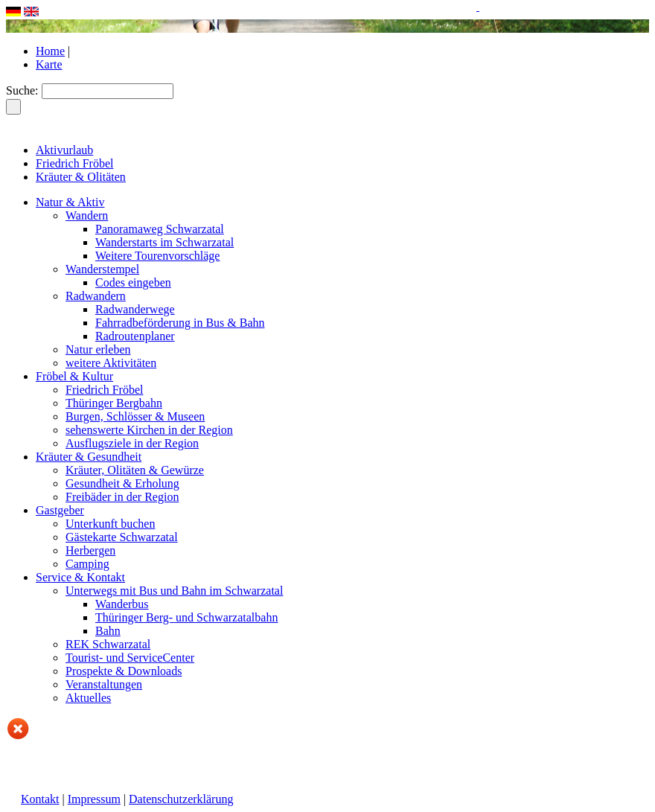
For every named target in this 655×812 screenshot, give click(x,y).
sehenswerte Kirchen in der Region (149, 430)
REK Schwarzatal (108, 644)
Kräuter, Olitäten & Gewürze (135, 470)
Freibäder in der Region (122, 497)
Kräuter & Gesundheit (89, 457)
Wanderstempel (102, 269)
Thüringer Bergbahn (114, 403)
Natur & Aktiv (70, 202)
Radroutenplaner (135, 336)
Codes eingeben (133, 282)
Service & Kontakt (80, 577)
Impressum (94, 799)
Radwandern (96, 296)
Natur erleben (98, 349)
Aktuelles (88, 698)
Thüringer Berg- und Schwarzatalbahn (186, 617)
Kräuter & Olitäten (81, 177)
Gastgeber (60, 510)
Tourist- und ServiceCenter (130, 658)
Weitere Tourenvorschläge (157, 256)
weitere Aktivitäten (111, 363)
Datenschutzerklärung (181, 799)
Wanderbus (122, 604)
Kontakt (40, 799)
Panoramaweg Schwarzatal (160, 229)
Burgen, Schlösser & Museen (135, 416)
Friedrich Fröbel (74, 163)
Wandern (87, 215)
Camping (87, 564)
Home (50, 51)
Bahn (108, 631)
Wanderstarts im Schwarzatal (164, 242)
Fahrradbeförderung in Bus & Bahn (180, 323)
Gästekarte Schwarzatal (122, 537)
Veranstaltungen (104, 684)
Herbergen (90, 550)
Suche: (22, 90)
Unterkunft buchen (110, 524)
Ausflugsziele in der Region (132, 443)
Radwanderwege (135, 309)
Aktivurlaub (64, 150)
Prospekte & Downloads (124, 671)
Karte (49, 64)
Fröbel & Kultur (74, 376)
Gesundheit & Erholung (122, 483)
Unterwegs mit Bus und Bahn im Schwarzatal (174, 591)
